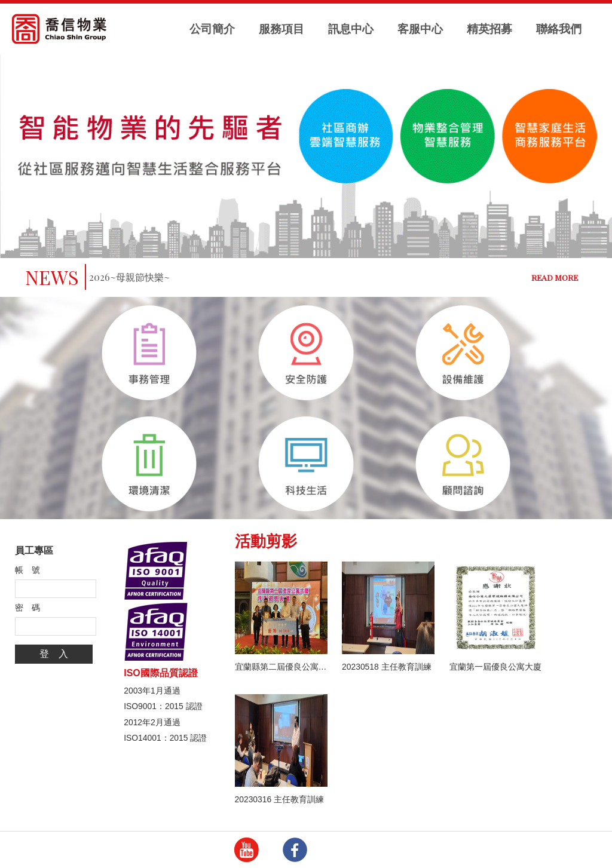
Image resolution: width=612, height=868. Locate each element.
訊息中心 (351, 29)
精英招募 (489, 29)
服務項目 (281, 29)
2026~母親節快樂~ (129, 277)
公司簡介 (212, 29)
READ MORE (555, 277)
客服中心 (420, 29)
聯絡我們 (559, 29)
